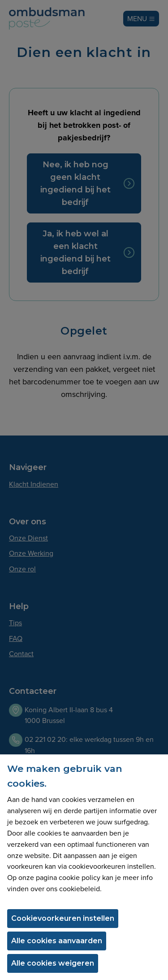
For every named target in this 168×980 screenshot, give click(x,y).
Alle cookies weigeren (53, 963)
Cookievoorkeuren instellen (63, 918)
